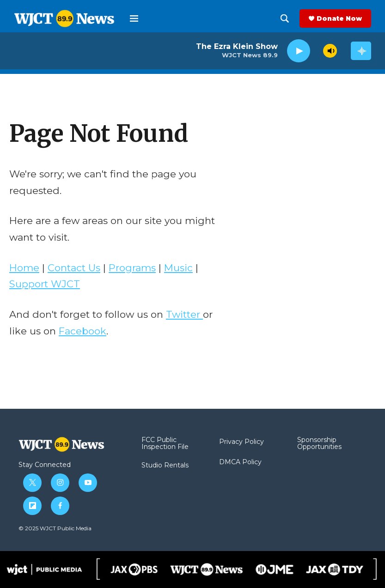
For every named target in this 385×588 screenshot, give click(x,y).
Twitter (184, 314)
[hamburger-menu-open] (134, 18)
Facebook (82, 331)
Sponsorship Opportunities (319, 444)
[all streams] (361, 51)
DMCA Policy (240, 462)
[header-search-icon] (285, 18)
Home (24, 268)
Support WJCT (45, 284)
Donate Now (339, 18)
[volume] (330, 51)
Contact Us (74, 268)
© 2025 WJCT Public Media (55, 528)
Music (178, 268)
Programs (132, 268)
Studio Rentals (165, 466)
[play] (299, 51)
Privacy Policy (241, 442)
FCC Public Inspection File (165, 444)
